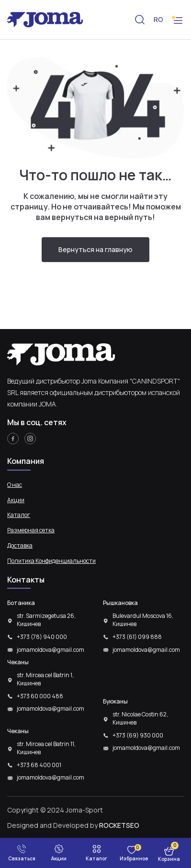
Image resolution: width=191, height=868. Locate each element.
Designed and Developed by (73, 825)
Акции (16, 500)
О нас (15, 485)
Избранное (134, 858)
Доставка (20, 546)
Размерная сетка (31, 530)
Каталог (19, 515)
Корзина (169, 859)
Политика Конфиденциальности (51, 561)
